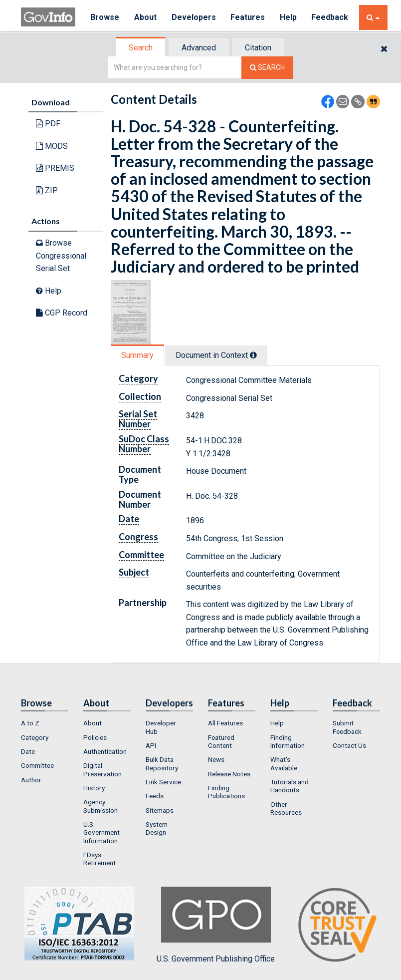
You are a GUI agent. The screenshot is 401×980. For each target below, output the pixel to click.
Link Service (163, 782)
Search (141, 48)
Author (31, 780)
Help (289, 17)
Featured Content (221, 741)
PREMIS (55, 168)
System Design (157, 828)
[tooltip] (253, 355)
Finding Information (288, 741)
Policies (95, 737)
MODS (52, 146)
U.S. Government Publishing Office (216, 925)
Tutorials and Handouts (290, 786)
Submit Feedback (347, 727)
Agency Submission (100, 806)
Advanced (199, 48)
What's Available (284, 763)
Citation (258, 48)
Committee (37, 765)
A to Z (30, 723)
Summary (137, 355)
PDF (48, 124)
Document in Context (216, 355)
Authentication (105, 751)
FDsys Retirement (100, 859)
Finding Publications (226, 792)
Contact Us (349, 745)
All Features (225, 723)
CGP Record (62, 313)
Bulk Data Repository (162, 763)
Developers (194, 17)
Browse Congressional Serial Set (61, 256)
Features (248, 17)
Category (35, 737)
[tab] (141, 48)
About (145, 17)
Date (28, 751)
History (94, 788)
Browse (105, 17)
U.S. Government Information (101, 832)
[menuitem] (45, 723)
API (151, 745)
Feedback (331, 17)
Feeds (155, 796)
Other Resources (286, 808)
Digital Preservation (102, 769)
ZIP (47, 190)
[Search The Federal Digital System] (267, 68)
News (216, 759)
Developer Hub (161, 727)
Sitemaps (160, 810)
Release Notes (229, 774)
